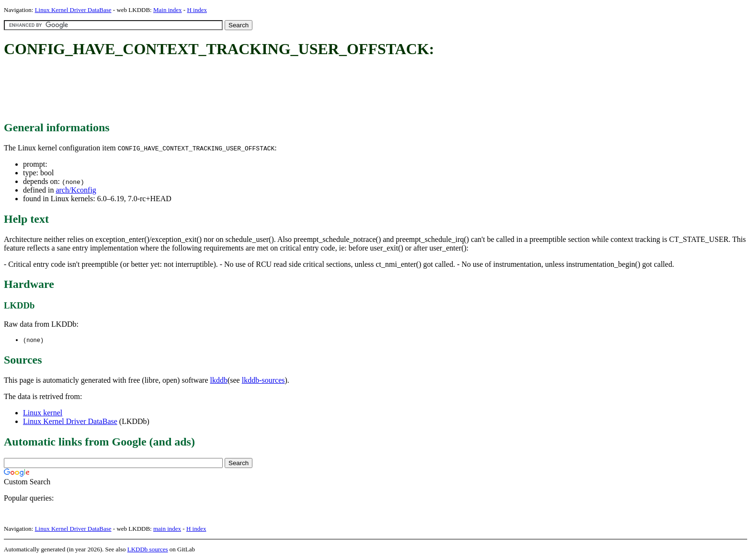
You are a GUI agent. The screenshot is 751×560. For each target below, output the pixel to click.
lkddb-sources (263, 381)
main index (167, 529)
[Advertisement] (178, 90)
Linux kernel (43, 413)
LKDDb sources (148, 550)
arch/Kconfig (76, 190)
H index (197, 10)
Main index (168, 10)
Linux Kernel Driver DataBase (73, 10)
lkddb (219, 381)
